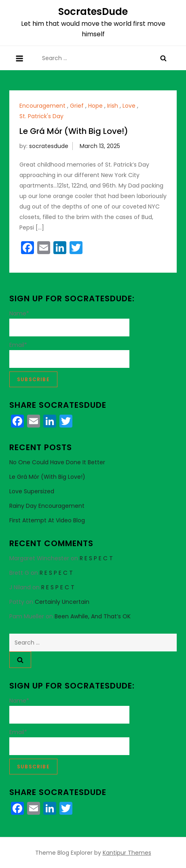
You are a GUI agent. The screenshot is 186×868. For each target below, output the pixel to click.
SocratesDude (93, 11)
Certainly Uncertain (62, 602)
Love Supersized (32, 491)
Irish (113, 106)
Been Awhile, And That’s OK (93, 616)
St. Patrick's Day (41, 116)
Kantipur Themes (127, 853)
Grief (77, 106)
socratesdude (49, 146)
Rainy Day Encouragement (47, 506)
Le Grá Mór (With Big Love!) (74, 131)
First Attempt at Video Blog (47, 520)
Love (129, 106)
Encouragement (42, 106)
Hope (95, 106)
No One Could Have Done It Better (57, 462)
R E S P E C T (96, 558)
